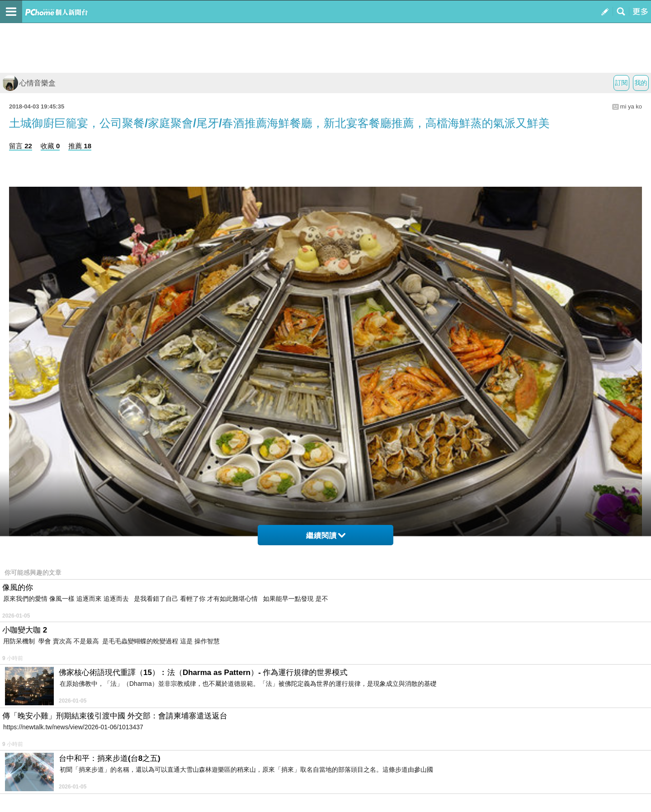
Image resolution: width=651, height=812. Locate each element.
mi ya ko (631, 106)
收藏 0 (50, 146)
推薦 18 (80, 146)
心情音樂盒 (29, 83)
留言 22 (21, 146)
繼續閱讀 (326, 536)
